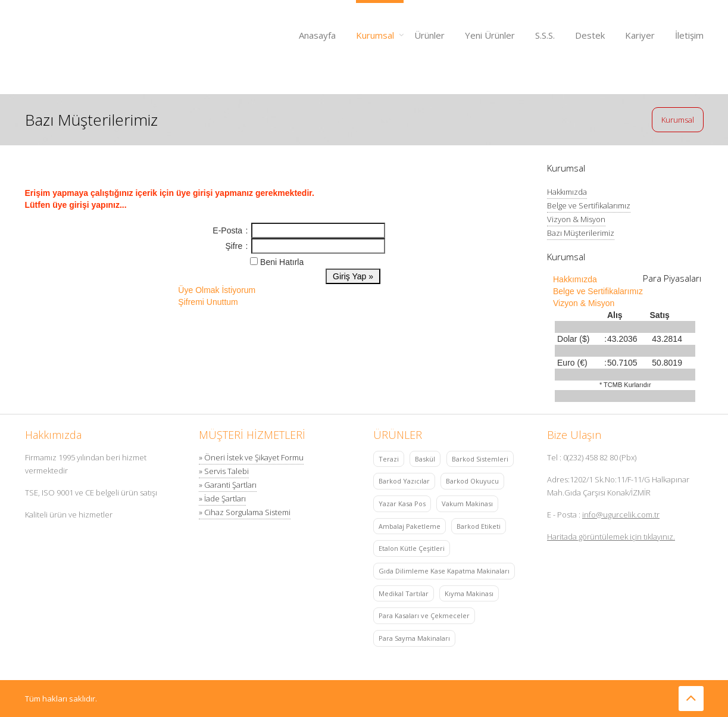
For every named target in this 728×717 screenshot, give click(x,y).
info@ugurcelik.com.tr (621, 515)
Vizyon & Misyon (576, 219)
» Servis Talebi (224, 471)
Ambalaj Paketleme (410, 526)
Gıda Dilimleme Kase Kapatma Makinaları (444, 571)
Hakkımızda (567, 192)
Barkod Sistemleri (480, 459)
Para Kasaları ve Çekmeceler (424, 615)
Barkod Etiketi (479, 526)
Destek (590, 35)
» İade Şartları (222, 498)
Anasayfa (317, 35)
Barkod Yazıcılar (404, 481)
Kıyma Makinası (469, 593)
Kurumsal (375, 35)
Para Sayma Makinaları (414, 638)
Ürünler (429, 35)
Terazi (389, 459)
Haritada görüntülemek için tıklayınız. (611, 537)
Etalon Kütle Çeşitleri (412, 548)
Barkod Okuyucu (472, 481)
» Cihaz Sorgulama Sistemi (245, 512)
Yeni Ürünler (490, 35)
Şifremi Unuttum (208, 302)
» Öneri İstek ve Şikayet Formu (251, 457)
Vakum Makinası (467, 504)
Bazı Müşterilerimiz (581, 233)
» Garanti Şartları (228, 485)
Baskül (425, 459)
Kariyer (640, 35)
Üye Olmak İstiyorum (217, 290)
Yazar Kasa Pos (402, 504)
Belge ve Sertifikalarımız (589, 205)
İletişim (689, 35)
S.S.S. (545, 35)
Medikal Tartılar (404, 593)
